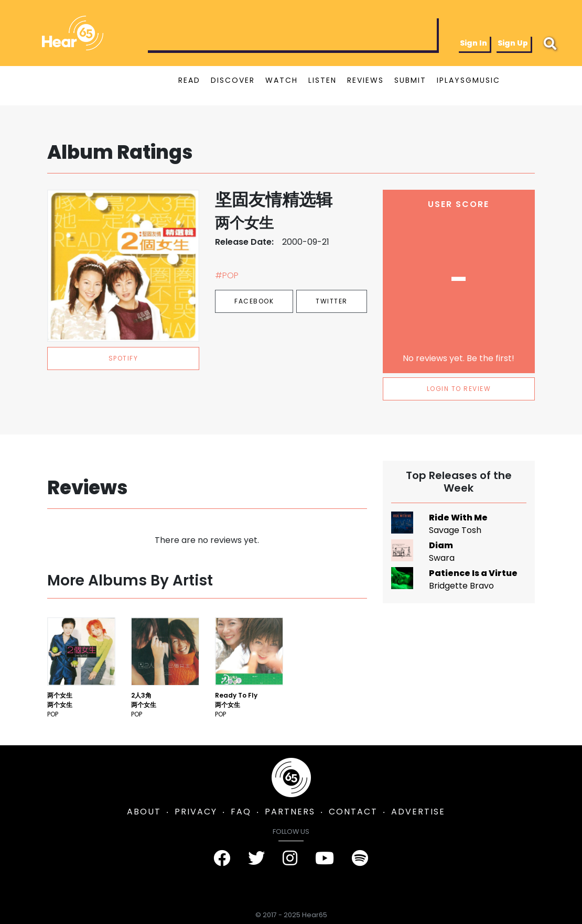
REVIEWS (365, 80)
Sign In (473, 43)
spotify (123, 358)
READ (189, 80)
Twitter (332, 301)
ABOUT (144, 812)
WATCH (282, 80)
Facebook (254, 301)
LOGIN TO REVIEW (459, 389)
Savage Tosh (455, 530)
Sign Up (513, 43)
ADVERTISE (418, 812)
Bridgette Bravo (461, 586)
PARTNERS (290, 812)
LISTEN (322, 80)
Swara (442, 558)
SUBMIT (410, 80)
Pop (53, 714)
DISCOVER (233, 80)
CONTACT (353, 812)
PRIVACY (196, 812)
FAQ (241, 812)
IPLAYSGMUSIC (468, 80)
